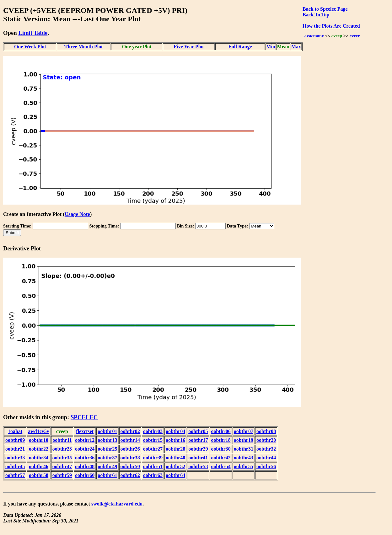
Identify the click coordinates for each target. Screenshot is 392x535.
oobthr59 (62, 475)
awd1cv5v (39, 431)
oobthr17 (198, 440)
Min (271, 47)
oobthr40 (175, 458)
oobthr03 (153, 431)
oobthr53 (198, 466)
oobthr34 (39, 458)
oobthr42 (221, 458)
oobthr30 (221, 449)
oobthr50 (130, 466)
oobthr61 (107, 475)
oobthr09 (15, 440)
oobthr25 (107, 449)
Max (296, 47)
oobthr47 (62, 466)
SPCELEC (84, 417)
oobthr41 (198, 458)
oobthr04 (175, 431)
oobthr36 (85, 458)
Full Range (240, 47)
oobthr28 (175, 449)
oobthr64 (175, 475)
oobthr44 (266, 458)
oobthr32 (266, 449)
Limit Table (33, 33)
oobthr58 (39, 475)
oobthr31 (244, 449)
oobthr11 (62, 440)
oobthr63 (153, 475)
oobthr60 (85, 475)
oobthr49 (107, 466)
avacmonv (314, 36)
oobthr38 (130, 458)
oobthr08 (266, 431)
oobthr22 (39, 449)
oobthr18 (221, 440)
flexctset (85, 431)
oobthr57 (15, 475)
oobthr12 (85, 440)
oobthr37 (107, 458)
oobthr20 (266, 440)
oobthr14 (130, 440)
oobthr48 (85, 466)
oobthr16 (175, 440)
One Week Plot (30, 47)
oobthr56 (266, 466)
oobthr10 (39, 440)
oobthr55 (244, 466)
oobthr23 (62, 449)
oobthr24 (85, 449)
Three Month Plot (83, 47)
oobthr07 (244, 431)
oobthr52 (175, 466)
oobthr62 (130, 475)
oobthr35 (62, 458)
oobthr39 (153, 458)
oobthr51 (153, 466)
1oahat (15, 431)
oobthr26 (130, 449)
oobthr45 (15, 466)
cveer (355, 36)
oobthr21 (15, 449)
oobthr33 (15, 458)
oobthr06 (221, 431)
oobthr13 (107, 440)
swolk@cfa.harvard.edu (117, 504)
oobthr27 (153, 449)
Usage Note (77, 214)
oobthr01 (107, 431)
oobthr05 (198, 431)
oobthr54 (221, 466)
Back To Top (316, 15)
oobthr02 (130, 431)
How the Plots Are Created (331, 26)
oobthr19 (244, 440)
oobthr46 (39, 466)
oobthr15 (153, 440)
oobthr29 (198, 449)
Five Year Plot (189, 47)
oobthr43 (244, 458)
